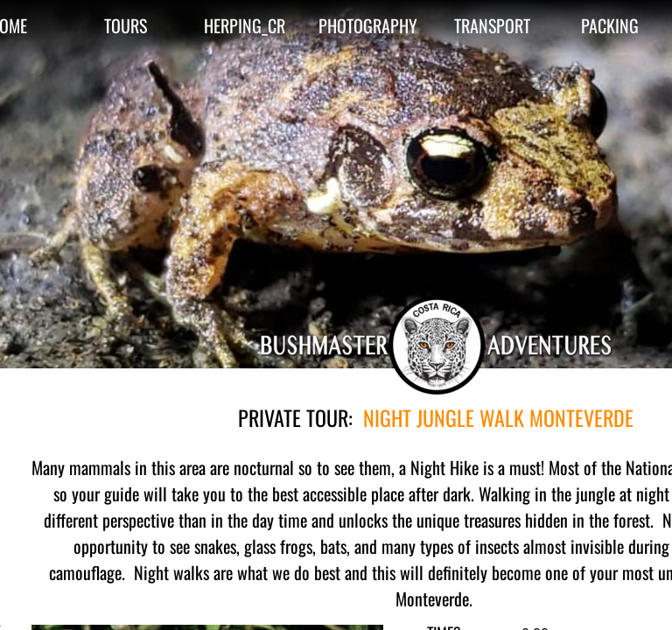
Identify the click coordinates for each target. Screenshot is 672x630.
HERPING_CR (245, 25)
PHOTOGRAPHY (368, 25)
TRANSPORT (492, 25)
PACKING (610, 25)
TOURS (126, 25)
